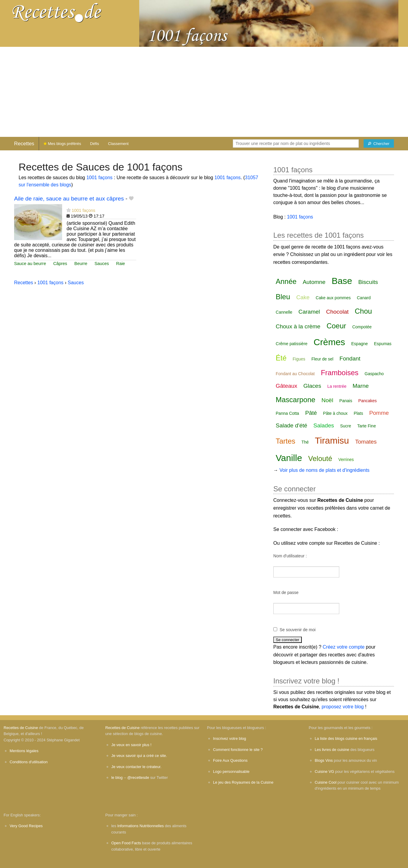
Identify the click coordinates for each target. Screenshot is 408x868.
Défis (94, 144)
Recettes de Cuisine (21, 728)
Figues (299, 359)
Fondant (350, 359)
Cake (303, 297)
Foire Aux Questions (230, 760)
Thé (305, 442)
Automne (314, 282)
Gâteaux (286, 386)
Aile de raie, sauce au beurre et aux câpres (69, 199)
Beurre (81, 264)
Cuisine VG (324, 772)
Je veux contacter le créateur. (136, 767)
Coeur (336, 326)
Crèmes (329, 342)
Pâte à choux (335, 413)
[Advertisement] (204, 92)
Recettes (24, 144)
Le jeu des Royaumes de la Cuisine (243, 782)
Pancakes (367, 401)
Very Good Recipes (26, 826)
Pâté (311, 413)
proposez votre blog (343, 707)
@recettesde (138, 778)
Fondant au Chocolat (295, 374)
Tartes (285, 441)
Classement (118, 144)
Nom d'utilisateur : (290, 556)
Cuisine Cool (326, 782)
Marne (361, 386)
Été (281, 358)
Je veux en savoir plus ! (131, 745)
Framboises (339, 373)
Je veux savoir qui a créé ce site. (139, 756)
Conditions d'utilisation (29, 762)
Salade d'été (291, 425)
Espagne (360, 344)
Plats (358, 413)
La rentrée (337, 386)
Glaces (312, 386)
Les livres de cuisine (332, 750)
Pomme (379, 413)
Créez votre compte (344, 647)
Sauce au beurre (30, 264)
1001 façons (99, 178)
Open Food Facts (126, 843)
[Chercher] (379, 143)
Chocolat (337, 312)
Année (286, 281)
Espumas (383, 344)
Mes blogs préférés (62, 144)
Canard (364, 298)
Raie (121, 264)
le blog (117, 778)
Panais (346, 401)
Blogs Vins (324, 760)
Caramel (309, 312)
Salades (324, 425)
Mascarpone (295, 400)
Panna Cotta (287, 413)
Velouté (320, 458)
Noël (327, 400)
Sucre (346, 426)
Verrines (346, 460)
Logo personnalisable (231, 772)
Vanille (289, 458)
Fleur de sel (322, 359)
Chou (363, 311)
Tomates (366, 442)
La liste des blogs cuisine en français (346, 738)
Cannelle (284, 312)
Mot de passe (286, 592)
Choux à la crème (298, 326)
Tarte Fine (367, 426)
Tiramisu (332, 440)
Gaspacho (374, 374)
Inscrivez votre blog (229, 738)
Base (342, 281)
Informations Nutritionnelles (141, 826)
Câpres (60, 264)
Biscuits (368, 282)
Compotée (362, 327)
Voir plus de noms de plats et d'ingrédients (324, 470)
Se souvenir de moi (298, 630)
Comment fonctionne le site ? (238, 750)
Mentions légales (24, 751)
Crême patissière (292, 344)
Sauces (102, 264)
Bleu (283, 297)
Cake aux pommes (333, 298)
